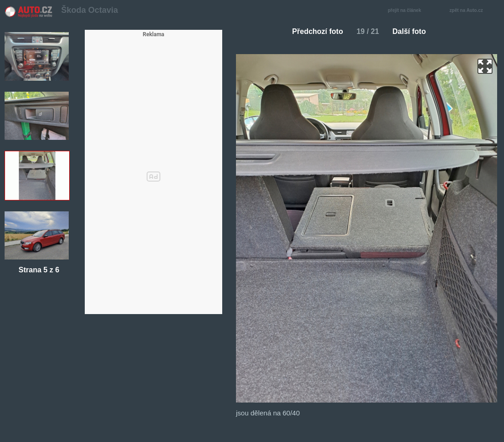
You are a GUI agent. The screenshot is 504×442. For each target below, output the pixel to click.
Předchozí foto (314, 31)
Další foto (413, 31)
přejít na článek (407, 11)
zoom (485, 66)
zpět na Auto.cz (471, 11)
